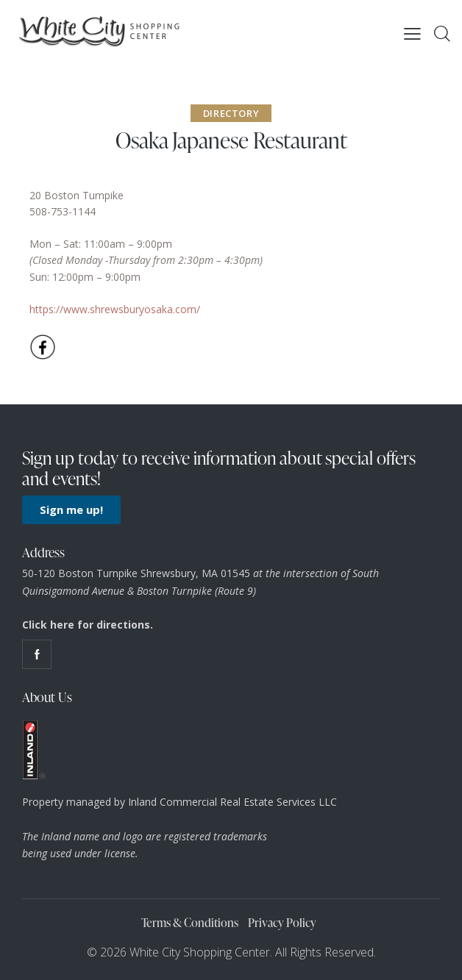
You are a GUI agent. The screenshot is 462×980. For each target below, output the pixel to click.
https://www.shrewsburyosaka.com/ (115, 309)
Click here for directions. (88, 625)
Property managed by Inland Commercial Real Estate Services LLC (180, 802)
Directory (231, 113)
